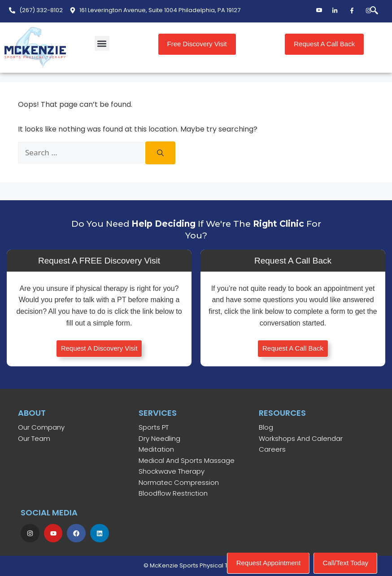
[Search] (160, 153)
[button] (102, 43)
